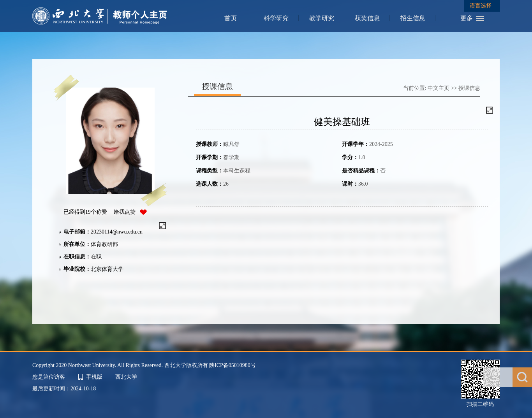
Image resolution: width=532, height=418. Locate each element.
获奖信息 (367, 18)
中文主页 (439, 88)
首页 (231, 18)
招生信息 (413, 18)
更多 (467, 18)
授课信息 (469, 88)
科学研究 (276, 18)
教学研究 (322, 18)
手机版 (94, 377)
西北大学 (126, 377)
